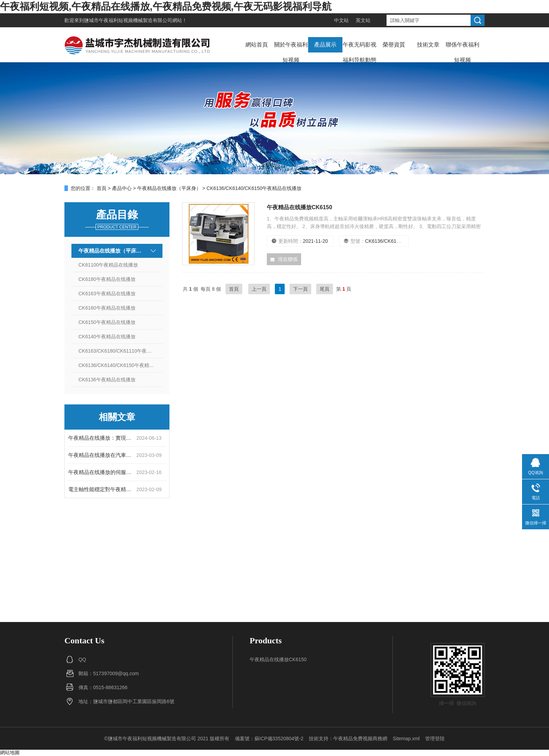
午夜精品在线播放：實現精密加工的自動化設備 (102, 438)
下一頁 (300, 289)
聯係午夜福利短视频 (463, 52)
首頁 (102, 188)
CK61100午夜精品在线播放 (108, 265)
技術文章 (428, 45)
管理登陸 (435, 739)
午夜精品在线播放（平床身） (169, 188)
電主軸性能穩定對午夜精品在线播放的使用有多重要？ (102, 489)
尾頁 (325, 289)
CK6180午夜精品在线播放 (107, 279)
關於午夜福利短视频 (291, 52)
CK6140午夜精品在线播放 (107, 337)
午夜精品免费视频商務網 (360, 739)
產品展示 (325, 45)
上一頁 (259, 289)
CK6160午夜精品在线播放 (107, 308)
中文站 (341, 20)
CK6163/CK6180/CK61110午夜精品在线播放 (120, 351)
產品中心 (122, 188)
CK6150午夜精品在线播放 (107, 322)
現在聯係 (284, 259)
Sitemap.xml (406, 739)
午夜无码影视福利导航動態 (360, 52)
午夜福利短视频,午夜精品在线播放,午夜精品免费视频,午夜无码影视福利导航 (166, 6)
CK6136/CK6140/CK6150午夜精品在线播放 (120, 365)
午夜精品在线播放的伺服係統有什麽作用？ (102, 472)
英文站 (363, 20)
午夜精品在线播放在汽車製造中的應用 (102, 455)
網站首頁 (257, 45)
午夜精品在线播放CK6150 (300, 207)
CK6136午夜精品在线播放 (107, 380)
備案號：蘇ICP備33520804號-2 (269, 739)
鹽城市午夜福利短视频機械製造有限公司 (128, 20)
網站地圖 (10, 753)
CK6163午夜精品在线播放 (107, 294)
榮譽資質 (394, 45)
